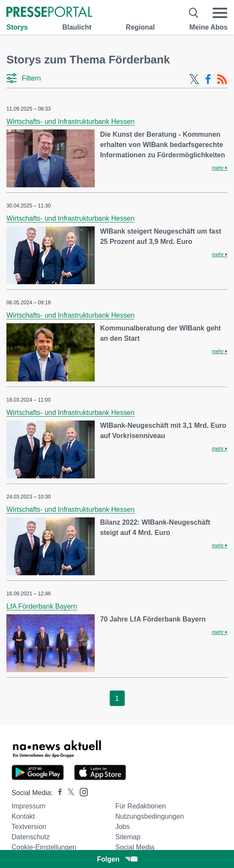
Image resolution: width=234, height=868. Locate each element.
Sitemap (128, 837)
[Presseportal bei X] (68, 793)
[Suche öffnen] (194, 13)
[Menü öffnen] (220, 13)
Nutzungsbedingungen (150, 816)
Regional (141, 27)
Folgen (117, 859)
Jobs (123, 827)
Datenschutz (31, 837)
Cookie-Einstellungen (44, 847)
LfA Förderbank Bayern (42, 606)
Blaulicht (77, 27)
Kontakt (23, 816)
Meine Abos (208, 27)
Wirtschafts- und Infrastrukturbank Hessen (70, 122)
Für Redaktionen (141, 806)
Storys (17, 27)
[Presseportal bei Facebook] (57, 793)
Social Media (135, 847)
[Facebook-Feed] (208, 79)
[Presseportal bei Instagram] (81, 791)
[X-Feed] (194, 79)
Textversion (29, 827)
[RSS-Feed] (222, 79)
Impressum (28, 806)
